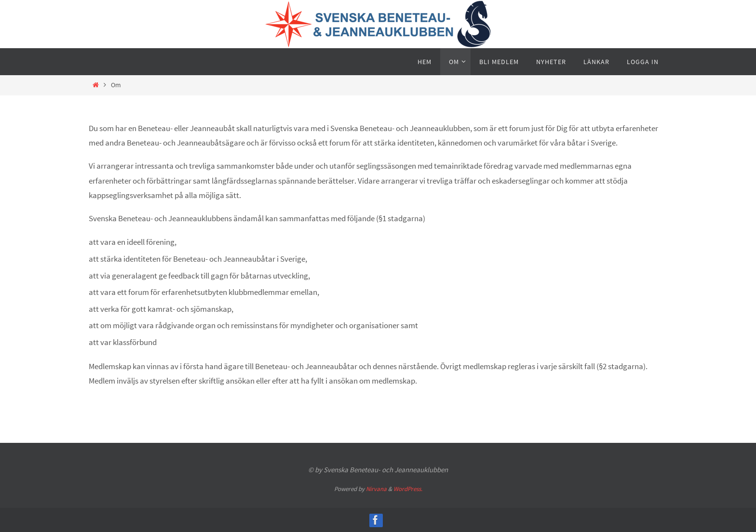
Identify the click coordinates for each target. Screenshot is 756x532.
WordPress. (408, 489)
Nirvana (376, 489)
